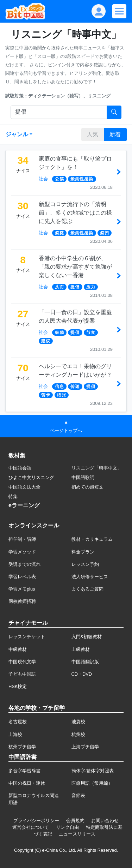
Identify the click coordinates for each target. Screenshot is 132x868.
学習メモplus (22, 589)
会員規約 (75, 821)
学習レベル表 (22, 577)
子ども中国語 (22, 674)
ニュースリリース (77, 834)
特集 (13, 496)
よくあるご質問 (87, 589)
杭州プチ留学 (22, 747)
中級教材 (18, 649)
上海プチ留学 (85, 747)
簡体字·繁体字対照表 (93, 771)
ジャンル (17, 134)
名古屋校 (18, 722)
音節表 (78, 795)
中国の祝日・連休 (27, 783)
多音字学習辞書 (24, 771)
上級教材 (81, 649)
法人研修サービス (90, 577)
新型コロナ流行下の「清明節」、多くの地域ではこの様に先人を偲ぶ (75, 213)
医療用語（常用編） (92, 783)
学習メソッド (22, 552)
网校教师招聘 (22, 601)
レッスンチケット (27, 637)
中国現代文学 (22, 662)
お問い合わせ (105, 821)
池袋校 (78, 722)
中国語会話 (20, 468)
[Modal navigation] (119, 11)
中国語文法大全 (24, 487)
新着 (115, 134)
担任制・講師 (22, 539)
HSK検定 (18, 686)
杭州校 (78, 734)
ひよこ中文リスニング (31, 477)
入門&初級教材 (87, 637)
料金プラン (83, 552)
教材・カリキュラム (92, 539)
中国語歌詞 (83, 477)
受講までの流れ (24, 564)
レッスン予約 (85, 564)
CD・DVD (82, 674)
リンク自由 (67, 827)
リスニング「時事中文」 (97, 468)
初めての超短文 (87, 487)
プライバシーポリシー (36, 821)
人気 (93, 134)
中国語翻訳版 (85, 662)
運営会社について (31, 827)
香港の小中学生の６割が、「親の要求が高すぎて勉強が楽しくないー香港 (75, 267)
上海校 (15, 734)
